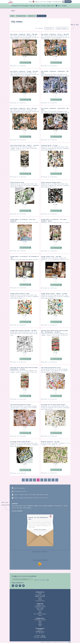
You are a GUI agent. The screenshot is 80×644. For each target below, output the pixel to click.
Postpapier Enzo (16, 6)
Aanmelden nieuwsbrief (40, 580)
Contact (40, 599)
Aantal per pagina (62, 28)
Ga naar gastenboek (17, 511)
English (40, 598)
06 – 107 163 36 (40, 633)
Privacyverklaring (40, 601)
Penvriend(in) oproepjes (40, 620)
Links (40, 626)
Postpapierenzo (40, 618)
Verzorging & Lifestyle (28, 6)
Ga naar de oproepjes (40, 530)
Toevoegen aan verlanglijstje (19, 66)
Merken (64, 6)
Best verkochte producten (40, 614)
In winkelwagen (25, 63)
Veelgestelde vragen (40, 595)
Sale (59, 6)
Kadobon (40, 624)
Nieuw (13, 11)
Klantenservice (40, 592)
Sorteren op (49, 28)
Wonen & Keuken (41, 6)
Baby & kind (50, 6)
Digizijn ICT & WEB (65, 642)
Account (40, 594)
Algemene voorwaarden (40, 596)
